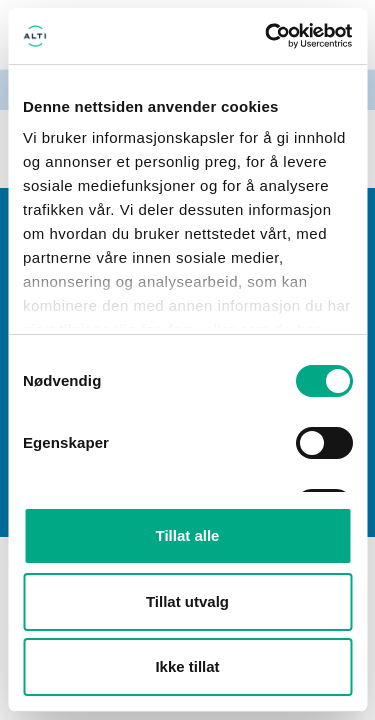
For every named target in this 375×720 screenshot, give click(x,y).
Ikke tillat (187, 666)
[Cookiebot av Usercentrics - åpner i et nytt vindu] (267, 36)
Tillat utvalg (187, 601)
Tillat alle (188, 535)
